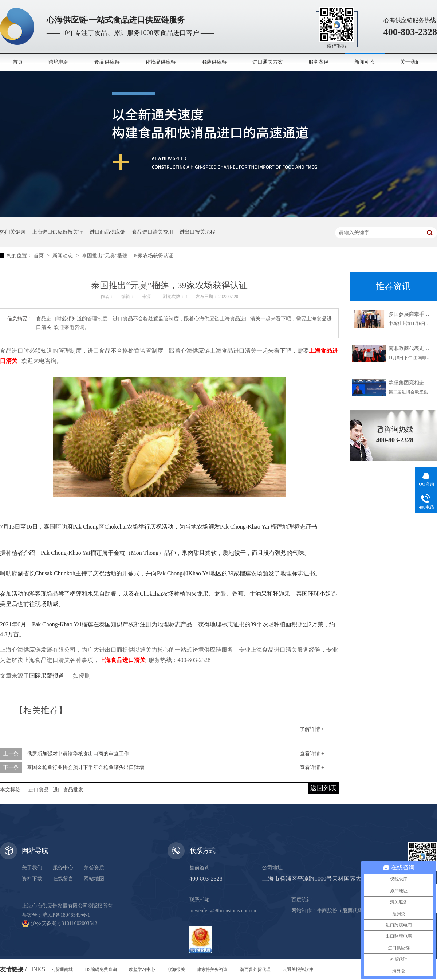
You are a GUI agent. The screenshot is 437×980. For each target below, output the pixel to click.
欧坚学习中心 (142, 969)
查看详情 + (312, 754)
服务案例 (319, 62)
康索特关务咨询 (212, 969)
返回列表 (323, 788)
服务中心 (63, 868)
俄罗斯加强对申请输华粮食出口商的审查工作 (78, 754)
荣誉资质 (94, 868)
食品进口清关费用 (153, 232)
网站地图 (94, 879)
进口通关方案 (268, 62)
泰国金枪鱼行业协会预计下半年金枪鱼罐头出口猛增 (86, 767)
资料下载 (32, 879)
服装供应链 (214, 62)
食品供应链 (107, 62)
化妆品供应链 (161, 62)
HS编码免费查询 (101, 969)
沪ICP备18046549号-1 (66, 915)
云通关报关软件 (298, 969)
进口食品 (39, 790)
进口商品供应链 (107, 232)
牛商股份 (327, 911)
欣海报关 (176, 969)
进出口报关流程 (197, 232)
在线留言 (63, 879)
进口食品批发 (68, 790)
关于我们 (410, 62)
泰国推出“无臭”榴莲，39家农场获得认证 (127, 256)
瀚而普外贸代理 (255, 969)
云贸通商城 (62, 969)
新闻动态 (365, 62)
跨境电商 (59, 62)
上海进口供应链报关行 (58, 232)
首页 (18, 62)
